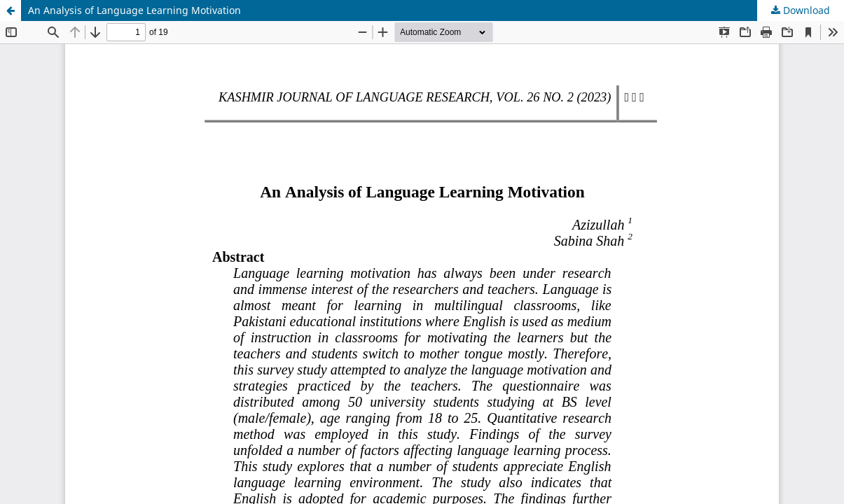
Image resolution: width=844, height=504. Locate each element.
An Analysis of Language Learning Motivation (134, 10)
